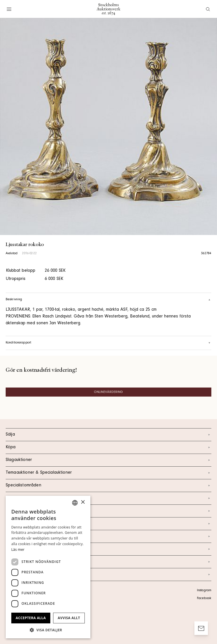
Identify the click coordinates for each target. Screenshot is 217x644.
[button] (48, 630)
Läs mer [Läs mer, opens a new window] (18, 550)
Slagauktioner (108, 460)
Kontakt (108, 511)
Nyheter (108, 536)
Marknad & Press (108, 549)
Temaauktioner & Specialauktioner (108, 473)
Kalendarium (108, 498)
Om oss (108, 524)
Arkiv (108, 575)
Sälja (108, 435)
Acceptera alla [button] (31, 618)
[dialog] (48, 567)
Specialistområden (108, 486)
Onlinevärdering (109, 392)
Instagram (204, 591)
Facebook (204, 599)
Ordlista (108, 562)
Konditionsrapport (108, 343)
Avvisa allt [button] (69, 618)
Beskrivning (108, 300)
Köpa (108, 447)
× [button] (83, 502)
